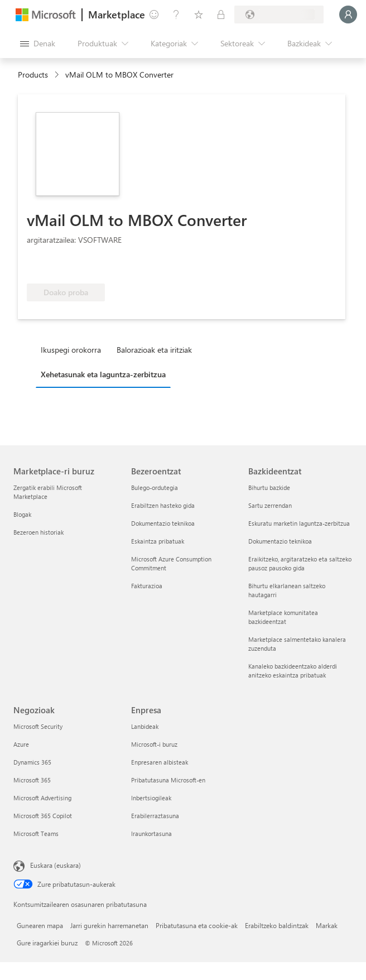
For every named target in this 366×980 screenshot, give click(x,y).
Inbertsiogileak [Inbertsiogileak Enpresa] (151, 798)
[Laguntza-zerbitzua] (176, 15)
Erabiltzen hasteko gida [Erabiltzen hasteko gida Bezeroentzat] (163, 505)
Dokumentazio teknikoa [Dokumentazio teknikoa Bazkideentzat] (280, 541)
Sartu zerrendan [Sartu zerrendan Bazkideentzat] (270, 505)
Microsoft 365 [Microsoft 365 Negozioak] (32, 780)
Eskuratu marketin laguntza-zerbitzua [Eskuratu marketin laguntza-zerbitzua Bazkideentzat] (299, 523)
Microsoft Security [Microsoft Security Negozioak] (38, 726)
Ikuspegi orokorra (71, 350)
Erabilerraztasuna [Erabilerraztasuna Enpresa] (155, 816)
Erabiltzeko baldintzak (277, 925)
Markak (327, 925)
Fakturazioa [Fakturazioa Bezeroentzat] (147, 586)
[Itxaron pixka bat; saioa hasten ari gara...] (348, 15)
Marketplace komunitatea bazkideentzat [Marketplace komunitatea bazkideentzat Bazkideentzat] (283, 617)
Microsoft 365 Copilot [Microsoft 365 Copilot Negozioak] (43, 816)
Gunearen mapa (40, 925)
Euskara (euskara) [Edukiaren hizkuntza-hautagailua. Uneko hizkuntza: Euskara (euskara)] (56, 865)
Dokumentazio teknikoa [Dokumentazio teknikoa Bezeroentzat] (163, 523)
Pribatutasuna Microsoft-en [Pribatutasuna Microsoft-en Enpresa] (168, 780)
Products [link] (33, 75)
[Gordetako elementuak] (199, 15)
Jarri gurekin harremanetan (109, 925)
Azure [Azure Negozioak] (21, 744)
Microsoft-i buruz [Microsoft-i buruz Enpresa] (154, 744)
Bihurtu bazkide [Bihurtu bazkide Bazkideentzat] (269, 487)
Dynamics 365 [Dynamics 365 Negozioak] (32, 762)
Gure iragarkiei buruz (47, 943)
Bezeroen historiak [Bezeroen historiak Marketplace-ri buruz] (38, 532)
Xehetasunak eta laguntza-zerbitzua (103, 374)
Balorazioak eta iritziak (154, 350)
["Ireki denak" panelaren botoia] (38, 44)
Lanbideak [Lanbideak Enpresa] (145, 726)
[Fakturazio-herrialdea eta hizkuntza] (279, 15)
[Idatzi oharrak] (154, 15)
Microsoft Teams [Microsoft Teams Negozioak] (36, 834)
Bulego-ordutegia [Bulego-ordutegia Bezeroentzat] (155, 487)
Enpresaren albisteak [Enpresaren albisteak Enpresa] (160, 762)
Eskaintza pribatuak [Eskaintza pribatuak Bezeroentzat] (158, 541)
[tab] (74, 349)
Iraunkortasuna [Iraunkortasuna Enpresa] (151, 834)
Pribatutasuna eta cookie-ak (197, 925)
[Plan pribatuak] (221, 15)
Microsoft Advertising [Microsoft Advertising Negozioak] (42, 798)
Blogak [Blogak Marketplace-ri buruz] (22, 514)
